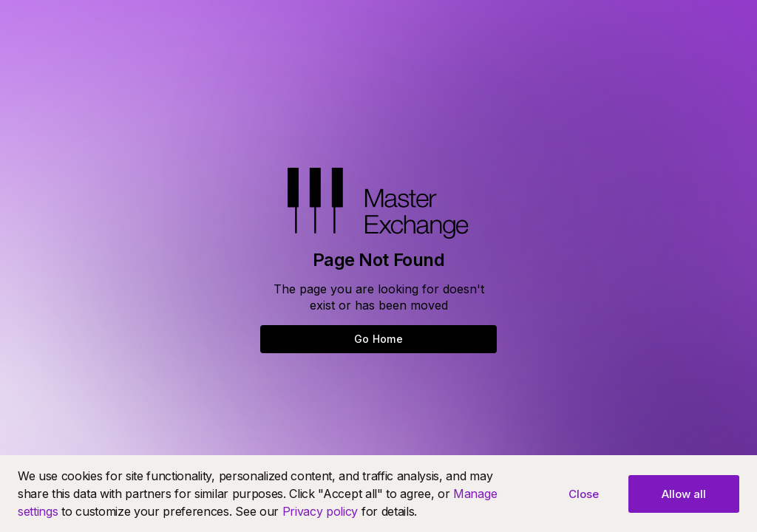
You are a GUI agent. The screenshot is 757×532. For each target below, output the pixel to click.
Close (584, 494)
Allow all (684, 494)
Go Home (378, 339)
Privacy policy (320, 511)
